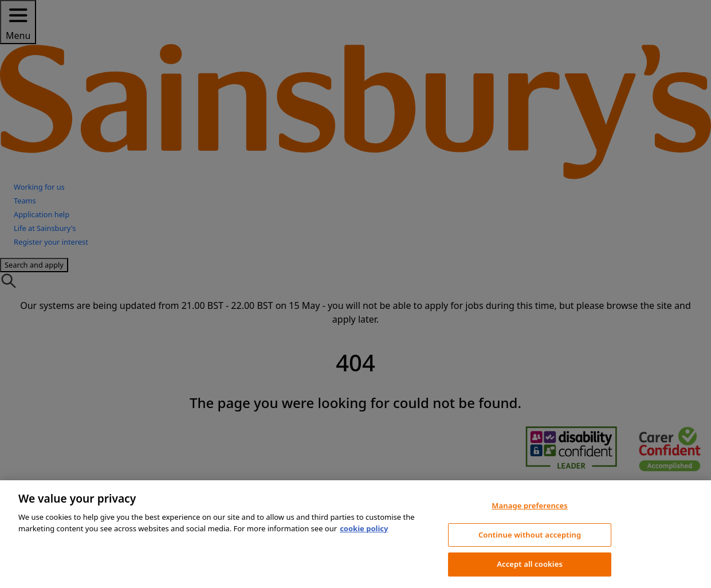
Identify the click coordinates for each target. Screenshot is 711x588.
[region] (355, 534)
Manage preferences (529, 505)
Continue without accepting (530, 535)
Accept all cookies (530, 564)
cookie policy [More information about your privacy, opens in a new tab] (364, 528)
